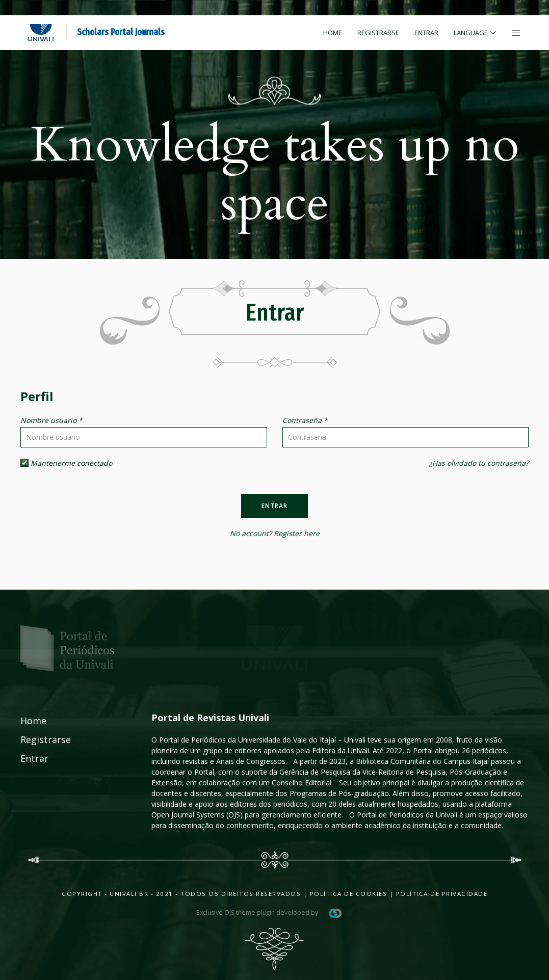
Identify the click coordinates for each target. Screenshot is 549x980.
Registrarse (378, 33)
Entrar (426, 33)
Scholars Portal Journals (121, 32)
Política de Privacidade (442, 894)
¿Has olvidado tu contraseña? (479, 463)
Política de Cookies (349, 894)
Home (333, 33)
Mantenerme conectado (66, 463)
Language (476, 33)
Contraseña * (305, 420)
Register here (297, 533)
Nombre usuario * (51, 420)
